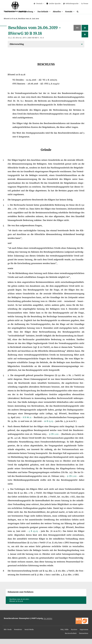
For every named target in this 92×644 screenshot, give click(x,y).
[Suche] (81, 16)
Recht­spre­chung (27, 16)
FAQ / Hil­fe (65, 635)
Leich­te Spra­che (54, 4)
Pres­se (85, 4)
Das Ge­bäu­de (45, 16)
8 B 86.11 (27, 422)
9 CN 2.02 (54, 439)
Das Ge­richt (10, 16)
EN (77, 33)
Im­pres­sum (84, 635)
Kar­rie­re (74, 635)
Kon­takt (72, 16)
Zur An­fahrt (48, 624)
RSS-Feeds (8, 635)
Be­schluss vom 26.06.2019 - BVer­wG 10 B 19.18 (20, 605)
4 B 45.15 (34, 536)
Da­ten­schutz (84, 638)
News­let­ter (18, 635)
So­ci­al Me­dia (29, 635)
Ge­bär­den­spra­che (71, 4)
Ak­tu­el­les (59, 16)
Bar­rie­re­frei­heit (71, 638)
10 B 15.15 (49, 426)
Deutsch (38, 4)
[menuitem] (11, 17)
